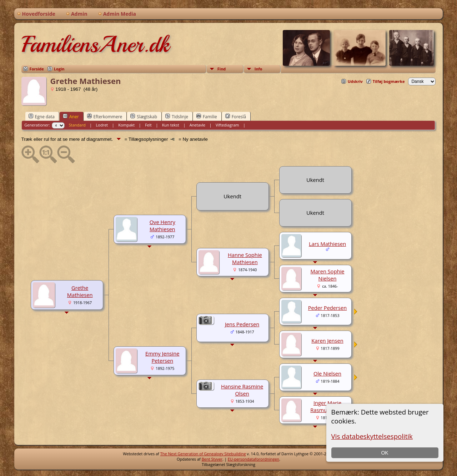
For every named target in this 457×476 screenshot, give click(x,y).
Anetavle (197, 125)
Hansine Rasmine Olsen (242, 390)
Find (222, 69)
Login (59, 69)
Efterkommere (105, 116)
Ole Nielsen (327, 373)
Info (258, 69)
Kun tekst (171, 125)
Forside (37, 69)
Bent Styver (212, 459)
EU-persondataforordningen (253, 459)
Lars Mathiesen (327, 244)
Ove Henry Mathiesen (162, 225)
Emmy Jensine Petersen (162, 357)
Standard (77, 125)
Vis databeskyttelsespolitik (372, 436)
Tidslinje (177, 116)
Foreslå (236, 116)
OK (385, 453)
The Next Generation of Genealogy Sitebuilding (203, 454)
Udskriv (355, 81)
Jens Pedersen (242, 324)
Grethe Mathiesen (80, 291)
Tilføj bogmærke (389, 81)
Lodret (102, 125)
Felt (148, 125)
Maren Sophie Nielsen (327, 275)
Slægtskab (144, 116)
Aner (71, 116)
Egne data (42, 116)
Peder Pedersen (327, 308)
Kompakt (126, 125)
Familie (207, 116)
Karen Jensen (327, 341)
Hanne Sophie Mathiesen (245, 258)
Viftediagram (227, 125)
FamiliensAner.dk (95, 44)
